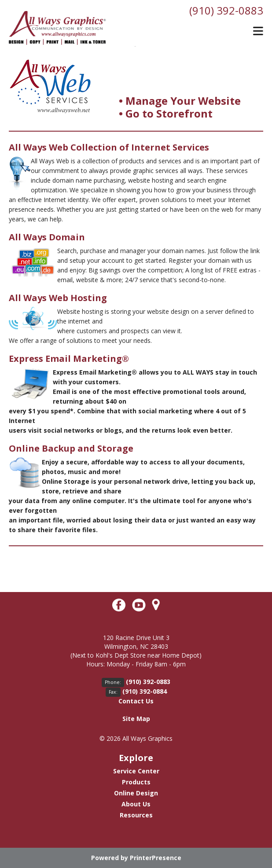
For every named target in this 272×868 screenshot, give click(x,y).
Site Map (136, 719)
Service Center (136, 771)
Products (136, 782)
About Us (136, 804)
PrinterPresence (156, 858)
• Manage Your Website (180, 101)
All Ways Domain (47, 237)
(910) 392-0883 (226, 10)
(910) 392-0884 (145, 691)
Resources (136, 815)
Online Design (136, 793)
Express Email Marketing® (69, 359)
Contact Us (136, 701)
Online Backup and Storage (71, 448)
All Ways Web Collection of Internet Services (109, 147)
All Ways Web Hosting (58, 298)
